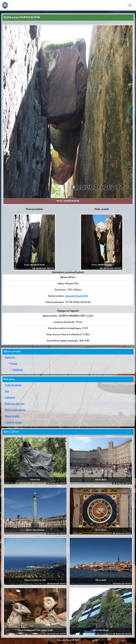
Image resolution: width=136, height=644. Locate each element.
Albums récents (12, 416)
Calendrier (10, 398)
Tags (7, 391)
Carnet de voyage (13, 422)
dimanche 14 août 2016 (77, 296)
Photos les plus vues (15, 404)
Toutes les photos (13, 385)
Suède (14, 364)
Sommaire (10, 357)
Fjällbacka (18, 370)
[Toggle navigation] (130, 5)
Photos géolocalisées (15, 410)
